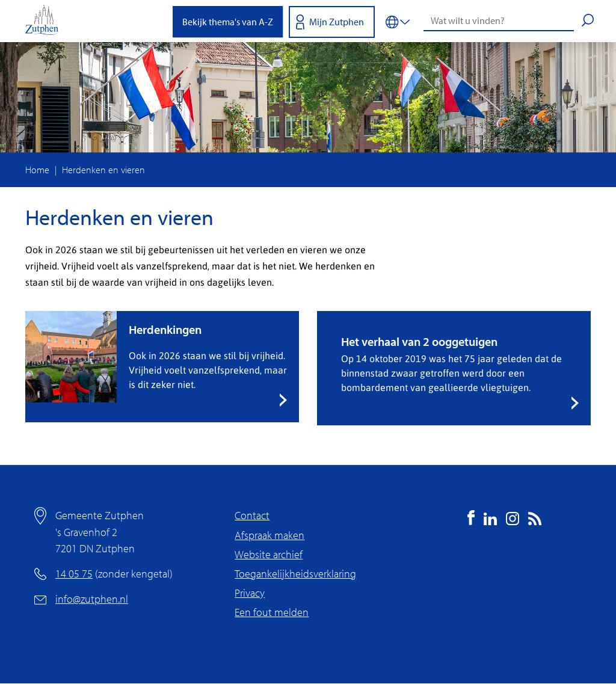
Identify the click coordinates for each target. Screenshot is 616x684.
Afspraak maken (269, 535)
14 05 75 (74, 574)
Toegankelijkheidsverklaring (295, 574)
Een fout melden (272, 612)
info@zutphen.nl (92, 599)
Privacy (250, 593)
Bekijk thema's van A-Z (228, 22)
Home (37, 170)
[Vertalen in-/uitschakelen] (398, 21)
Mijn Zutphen (337, 22)
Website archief (269, 554)
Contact (252, 515)
